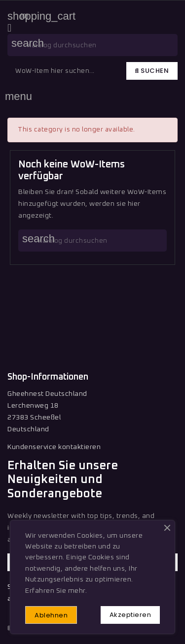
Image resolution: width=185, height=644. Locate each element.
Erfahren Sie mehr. (56, 591)
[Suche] (92, 45)
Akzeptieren (130, 615)
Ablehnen (51, 615)
